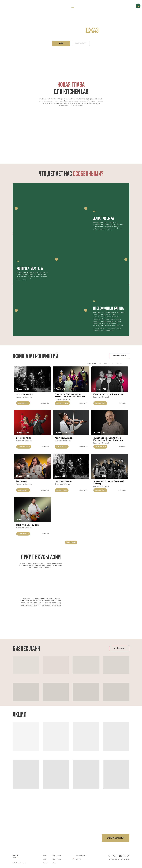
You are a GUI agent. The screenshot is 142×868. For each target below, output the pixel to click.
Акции (45, 859)
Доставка (78, 859)
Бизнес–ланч (57, 859)
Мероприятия (57, 855)
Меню (54, 863)
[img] (74, 855)
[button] (116, 838)
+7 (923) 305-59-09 (53, 841)
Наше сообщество (81, 856)
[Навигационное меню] (138, 6)
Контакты (46, 863)
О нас (45, 855)
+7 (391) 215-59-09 (28, 841)
